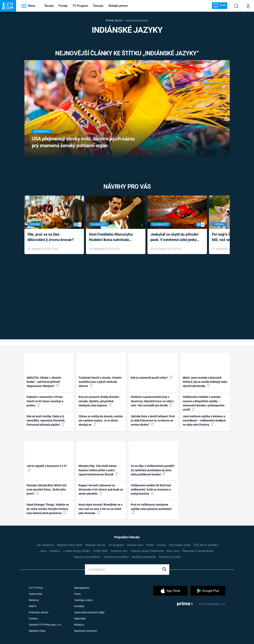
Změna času (135, 545)
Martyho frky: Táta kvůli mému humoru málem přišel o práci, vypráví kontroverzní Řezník (98, 470)
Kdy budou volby (180, 545)
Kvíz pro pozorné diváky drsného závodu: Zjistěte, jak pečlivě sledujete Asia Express (99, 401)
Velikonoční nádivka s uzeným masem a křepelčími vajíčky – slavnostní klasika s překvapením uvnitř (204, 403)
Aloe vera (173, 551)
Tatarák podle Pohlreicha (147, 551)
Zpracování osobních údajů (89, 612)
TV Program (80, 6)
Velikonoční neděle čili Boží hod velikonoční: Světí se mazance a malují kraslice (151, 490)
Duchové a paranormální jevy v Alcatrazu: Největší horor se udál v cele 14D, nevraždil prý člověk (152, 401)
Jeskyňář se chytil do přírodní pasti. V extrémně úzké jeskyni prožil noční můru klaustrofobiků (175, 237)
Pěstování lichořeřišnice (198, 551)
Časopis (98, 6)
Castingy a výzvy (83, 600)
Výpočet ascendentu (87, 557)
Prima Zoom (114, 20)
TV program (116, 545)
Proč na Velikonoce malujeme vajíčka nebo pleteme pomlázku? (151, 509)
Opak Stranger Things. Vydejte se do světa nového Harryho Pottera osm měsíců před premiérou (48, 509)
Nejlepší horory (95, 545)
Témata (49, 6)
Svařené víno (119, 551)
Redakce (79, 625)
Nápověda (80, 619)
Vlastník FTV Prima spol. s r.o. (45, 625)
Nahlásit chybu (37, 631)
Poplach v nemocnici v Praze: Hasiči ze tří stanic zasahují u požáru (45, 401)
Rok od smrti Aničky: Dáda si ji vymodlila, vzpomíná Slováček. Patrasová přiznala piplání (46, 421)
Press (77, 594)
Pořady (63, 6)
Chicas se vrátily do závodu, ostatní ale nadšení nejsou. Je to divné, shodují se (101, 421)
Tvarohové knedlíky (116, 557)
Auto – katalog (50, 551)
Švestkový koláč (170, 557)
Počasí (162, 545)
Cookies (33, 619)
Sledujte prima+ (118, 6)
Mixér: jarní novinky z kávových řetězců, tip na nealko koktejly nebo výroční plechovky (205, 382)
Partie (150, 545)
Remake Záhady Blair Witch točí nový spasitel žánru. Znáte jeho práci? (47, 490)
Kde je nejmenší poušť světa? (152, 377)
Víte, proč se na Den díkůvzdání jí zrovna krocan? (51, 237)
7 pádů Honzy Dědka (77, 551)
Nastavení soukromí (85, 631)
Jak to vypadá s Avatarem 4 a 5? (47, 468)
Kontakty (79, 606)
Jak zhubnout (45, 545)
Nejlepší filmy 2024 (70, 545)
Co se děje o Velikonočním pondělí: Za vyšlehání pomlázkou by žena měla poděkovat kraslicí (153, 470)
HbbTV (33, 606)
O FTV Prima (36, 588)
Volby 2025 (100, 551)
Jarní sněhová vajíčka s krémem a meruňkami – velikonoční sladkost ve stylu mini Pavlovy (204, 421)
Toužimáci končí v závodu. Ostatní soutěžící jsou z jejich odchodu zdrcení (100, 382)
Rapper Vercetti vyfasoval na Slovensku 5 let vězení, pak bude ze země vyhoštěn (101, 490)
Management (82, 588)
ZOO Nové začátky (206, 545)
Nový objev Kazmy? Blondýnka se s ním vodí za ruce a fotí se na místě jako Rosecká (101, 509)
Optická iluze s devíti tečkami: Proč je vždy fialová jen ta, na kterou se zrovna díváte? (153, 421)
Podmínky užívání (38, 612)
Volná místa (35, 594)
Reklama (34, 600)
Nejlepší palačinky (144, 557)
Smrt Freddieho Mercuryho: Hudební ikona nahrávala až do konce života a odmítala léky (113, 237)
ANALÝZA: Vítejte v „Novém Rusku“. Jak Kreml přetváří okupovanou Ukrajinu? (44, 382)
